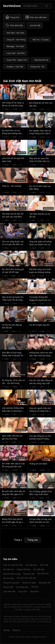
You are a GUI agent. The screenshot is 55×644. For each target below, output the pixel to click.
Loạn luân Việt (9, 591)
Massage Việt (45, 583)
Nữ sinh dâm (9, 578)
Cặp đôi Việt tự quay (12, 574)
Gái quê (35, 587)
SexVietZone (12, 6)
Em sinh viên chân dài (26, 578)
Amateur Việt (29, 574)
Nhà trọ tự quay (29, 583)
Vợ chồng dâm (22, 587)
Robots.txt (16, 630)
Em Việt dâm (39, 569)
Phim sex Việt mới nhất (13, 565)
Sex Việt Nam (31, 565)
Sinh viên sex (43, 574)
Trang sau (33, 540)
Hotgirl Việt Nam (24, 569)
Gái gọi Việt (8, 587)
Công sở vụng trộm (11, 583)
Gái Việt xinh (8, 569)
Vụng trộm (23, 591)
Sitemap (6, 630)
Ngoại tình (34, 591)
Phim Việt (44, 565)
